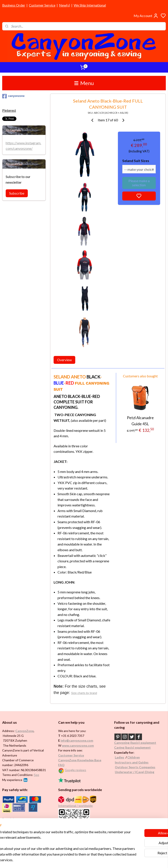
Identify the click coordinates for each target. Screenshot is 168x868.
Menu (84, 83)
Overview (64, 360)
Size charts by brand (84, 693)
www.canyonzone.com (78, 745)
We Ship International (90, 5)
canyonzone (13, 96)
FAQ (61, 765)
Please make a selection (139, 183)
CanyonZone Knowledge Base (80, 760)
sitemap (97, 860)
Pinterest (9, 110)
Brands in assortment (18, 819)
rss (105, 860)
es (123, 757)
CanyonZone (24, 731)
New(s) (65, 5)
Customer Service (42, 5)
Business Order (14, 5)
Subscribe (17, 193)
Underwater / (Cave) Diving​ (135, 772)
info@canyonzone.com (77, 740)
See (37, 775)
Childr (132, 757)
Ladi (118, 757)
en (138, 757)
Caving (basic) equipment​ (132, 747)
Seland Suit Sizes (136, 161)
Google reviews (75, 770)
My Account (146, 16)
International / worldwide (75, 806)
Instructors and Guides (132, 762)
